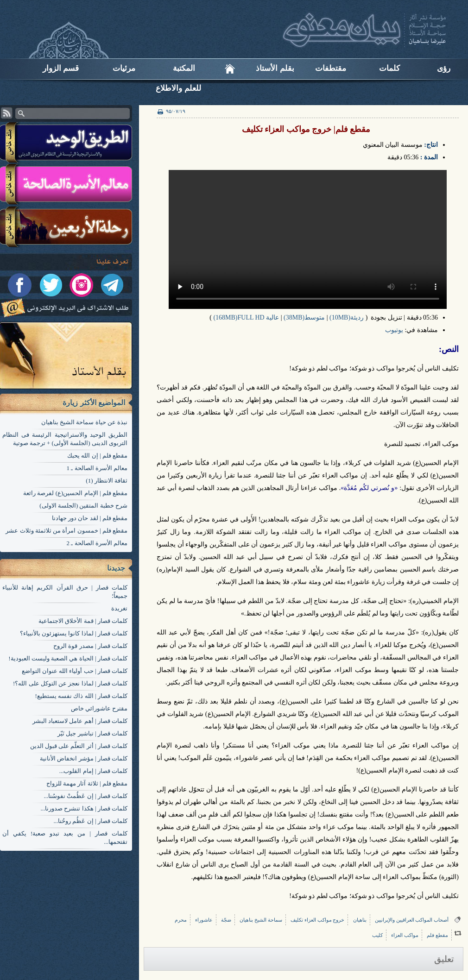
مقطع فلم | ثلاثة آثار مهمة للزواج (87, 783)
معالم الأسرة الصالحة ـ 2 (97, 543)
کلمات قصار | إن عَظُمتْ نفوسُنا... (85, 796)
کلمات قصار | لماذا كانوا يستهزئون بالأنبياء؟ (74, 633)
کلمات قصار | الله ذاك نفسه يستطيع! (81, 696)
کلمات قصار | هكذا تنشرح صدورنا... (84, 808)
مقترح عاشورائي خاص (99, 708)
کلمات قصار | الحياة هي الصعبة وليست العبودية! (68, 658)
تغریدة (119, 608)
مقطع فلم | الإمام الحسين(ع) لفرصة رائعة (75, 493)
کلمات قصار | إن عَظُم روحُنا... (90, 821)
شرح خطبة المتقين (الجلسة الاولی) (83, 506)
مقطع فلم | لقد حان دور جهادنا (90, 518)
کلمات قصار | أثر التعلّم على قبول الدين (79, 746)
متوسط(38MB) (304, 317)
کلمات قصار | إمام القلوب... (93, 771)
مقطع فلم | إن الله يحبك (97, 455)
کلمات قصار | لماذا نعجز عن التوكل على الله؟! (70, 683)
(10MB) (340, 317)
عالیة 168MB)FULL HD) (246, 317)
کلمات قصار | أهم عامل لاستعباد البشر (80, 721)
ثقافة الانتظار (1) (107, 481)
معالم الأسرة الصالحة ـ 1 (97, 468)
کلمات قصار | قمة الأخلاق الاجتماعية (83, 621)
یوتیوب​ (394, 330)
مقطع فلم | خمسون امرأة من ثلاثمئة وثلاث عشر (66, 531)
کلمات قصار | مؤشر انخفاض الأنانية (84, 758)
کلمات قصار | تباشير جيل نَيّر (92, 733)
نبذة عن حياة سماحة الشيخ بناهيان (84, 422)
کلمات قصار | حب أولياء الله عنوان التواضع (75, 671)
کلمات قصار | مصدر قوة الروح (90, 646)
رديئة (357, 317)
